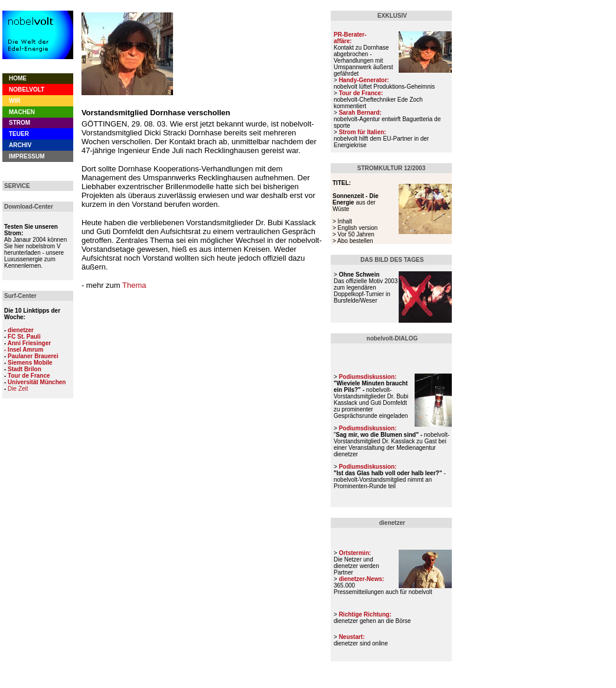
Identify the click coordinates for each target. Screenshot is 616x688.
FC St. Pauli (24, 337)
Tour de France (29, 376)
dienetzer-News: (362, 579)
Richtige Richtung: (365, 614)
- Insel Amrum (24, 350)
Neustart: (352, 637)
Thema (134, 285)
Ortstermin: (355, 553)
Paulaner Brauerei (33, 356)
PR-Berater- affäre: (350, 38)
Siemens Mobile (30, 363)
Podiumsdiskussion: (368, 467)
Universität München (37, 382)
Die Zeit (18, 389)
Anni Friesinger (29, 343)
